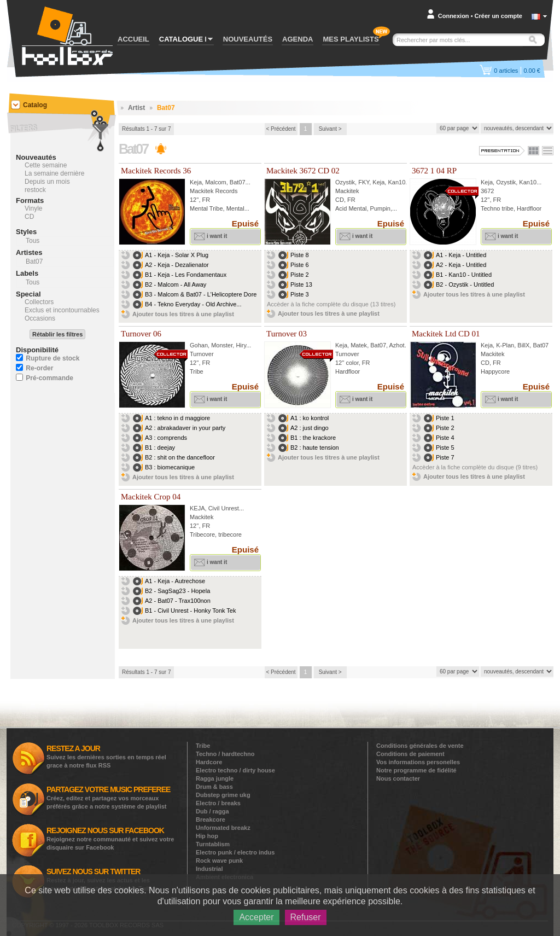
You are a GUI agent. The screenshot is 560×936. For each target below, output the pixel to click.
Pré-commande (49, 378)
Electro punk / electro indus (235, 852)
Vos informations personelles (418, 762)
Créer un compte (498, 16)
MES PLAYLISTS (351, 39)
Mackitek (347, 191)
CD (29, 217)
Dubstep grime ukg (223, 795)
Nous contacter (398, 778)
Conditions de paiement (410, 754)
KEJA (197, 508)
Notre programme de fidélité (416, 770)
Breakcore (211, 819)
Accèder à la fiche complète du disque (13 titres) (331, 304)
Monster (222, 345)
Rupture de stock (52, 358)
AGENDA (297, 39)
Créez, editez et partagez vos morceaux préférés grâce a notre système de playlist (108, 797)
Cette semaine (46, 165)
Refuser (306, 917)
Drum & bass (214, 787)
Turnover (202, 354)
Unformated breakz (223, 828)
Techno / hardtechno (225, 754)
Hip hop (207, 836)
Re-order (39, 368)
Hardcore (209, 762)
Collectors (39, 302)
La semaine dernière (54, 173)
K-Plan (505, 345)
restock (35, 190)
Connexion (454, 16)
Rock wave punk (219, 861)
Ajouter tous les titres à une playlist (183, 314)
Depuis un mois (47, 182)
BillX (523, 345)
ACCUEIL (133, 39)
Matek (359, 345)
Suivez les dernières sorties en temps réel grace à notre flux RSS (106, 756)
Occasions (40, 318)
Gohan (199, 345)
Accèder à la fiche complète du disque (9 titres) (475, 467)
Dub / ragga (212, 811)
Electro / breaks (218, 803)
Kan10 (396, 182)
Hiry (241, 345)
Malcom (216, 182)
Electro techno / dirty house (235, 770)
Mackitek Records (214, 191)
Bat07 (238, 182)
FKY (364, 182)
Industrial (209, 869)
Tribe (203, 746)
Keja (196, 182)
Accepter (256, 917)
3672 (487, 191)
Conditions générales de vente (420, 746)
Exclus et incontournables (62, 310)
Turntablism (213, 844)
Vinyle (33, 208)
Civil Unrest (224, 508)
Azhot (397, 345)
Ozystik (345, 182)
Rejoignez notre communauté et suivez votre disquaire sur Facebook (110, 838)
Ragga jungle (215, 778)
